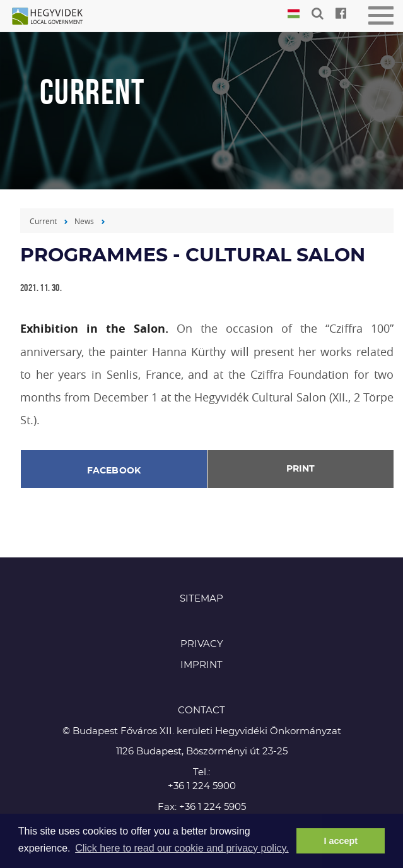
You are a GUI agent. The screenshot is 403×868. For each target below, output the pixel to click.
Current (43, 221)
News (84, 221)
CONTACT (201, 710)
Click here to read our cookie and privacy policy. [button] (182, 848)
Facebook (114, 471)
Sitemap (201, 599)
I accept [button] (341, 841)
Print (301, 469)
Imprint (201, 665)
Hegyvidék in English (54, 17)
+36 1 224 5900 (202, 786)
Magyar (294, 14)
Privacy (202, 644)
